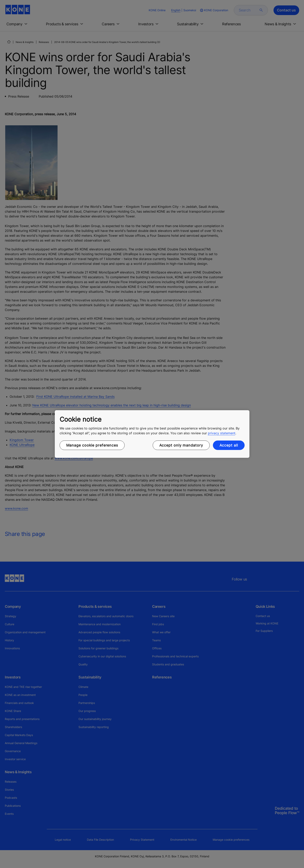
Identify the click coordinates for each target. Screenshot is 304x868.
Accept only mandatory (181, 445)
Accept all (229, 445)
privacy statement (222, 433)
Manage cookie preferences (92, 445)
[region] (152, 434)
